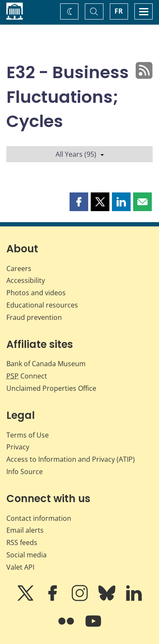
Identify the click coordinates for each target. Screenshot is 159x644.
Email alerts (25, 530)
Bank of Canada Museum (46, 364)
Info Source (25, 472)
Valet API (20, 567)
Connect (27, 376)
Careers (19, 268)
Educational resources (42, 305)
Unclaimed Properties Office (51, 388)
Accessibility (26, 280)
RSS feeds (22, 542)
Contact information (39, 518)
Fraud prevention (34, 317)
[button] (79, 202)
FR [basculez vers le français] (119, 11)
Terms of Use (28, 435)
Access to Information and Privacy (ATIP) (71, 459)
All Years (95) (80, 154)
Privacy (18, 447)
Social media (26, 555)
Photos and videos (36, 293)
